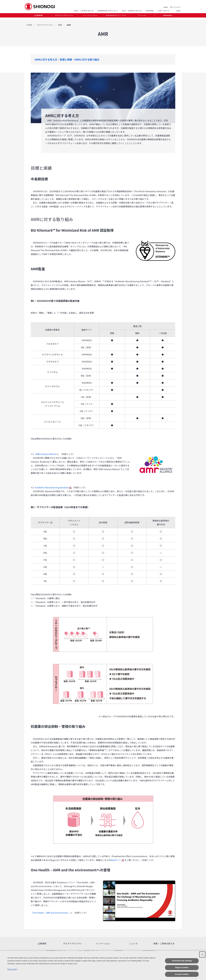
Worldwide (177, 4)
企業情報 (38, 16)
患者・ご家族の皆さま (84, 10)
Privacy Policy (12, 969)
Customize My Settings (182, 961)
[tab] (38, 16)
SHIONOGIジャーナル (116, 16)
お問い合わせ (163, 10)
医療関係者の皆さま (108, 10)
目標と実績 (66, 59)
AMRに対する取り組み (87, 59)
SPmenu (168, 16)
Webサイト (117, 860)
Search (175, 10)
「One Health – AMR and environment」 (52, 913)
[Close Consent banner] (202, 954)
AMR (69, 25)
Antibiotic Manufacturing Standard (53, 487)
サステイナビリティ (64, 16)
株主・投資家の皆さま (132, 10)
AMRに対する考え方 (46, 59)
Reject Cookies (182, 968)
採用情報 (150, 10)
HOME (29, 25)
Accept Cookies (182, 974)
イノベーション (90, 16)
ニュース (142, 16)
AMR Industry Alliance (47, 454)
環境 (60, 25)
